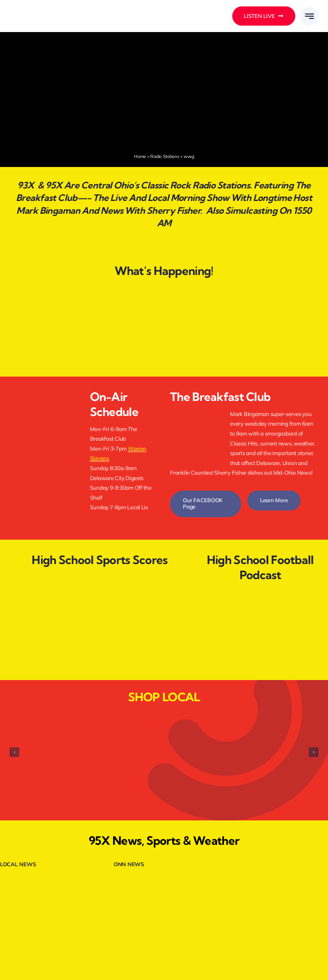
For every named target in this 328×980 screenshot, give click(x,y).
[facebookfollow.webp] (44, 389)
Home (140, 156)
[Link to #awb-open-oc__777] (309, 16)
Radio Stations (165, 156)
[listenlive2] (44, 416)
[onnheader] (136, 879)
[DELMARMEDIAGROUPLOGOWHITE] (42, 9)
